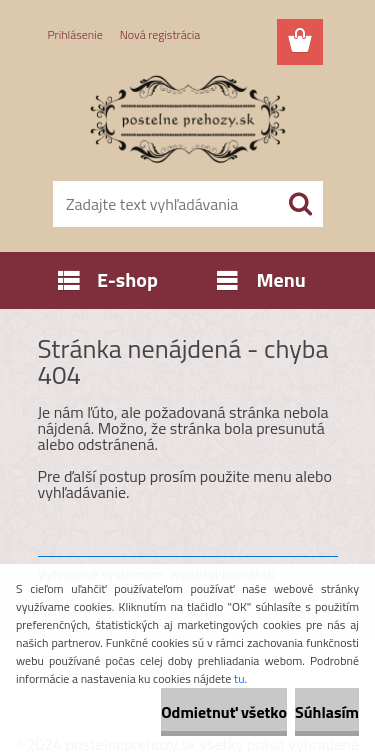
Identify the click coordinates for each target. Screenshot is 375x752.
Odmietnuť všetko (224, 712)
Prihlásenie (75, 34)
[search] (300, 204)
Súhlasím (327, 712)
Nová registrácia (160, 34)
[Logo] (187, 117)
